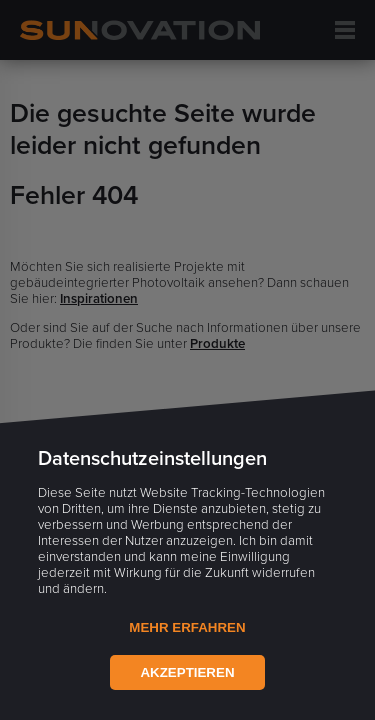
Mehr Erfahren (187, 627)
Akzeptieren (187, 672)
